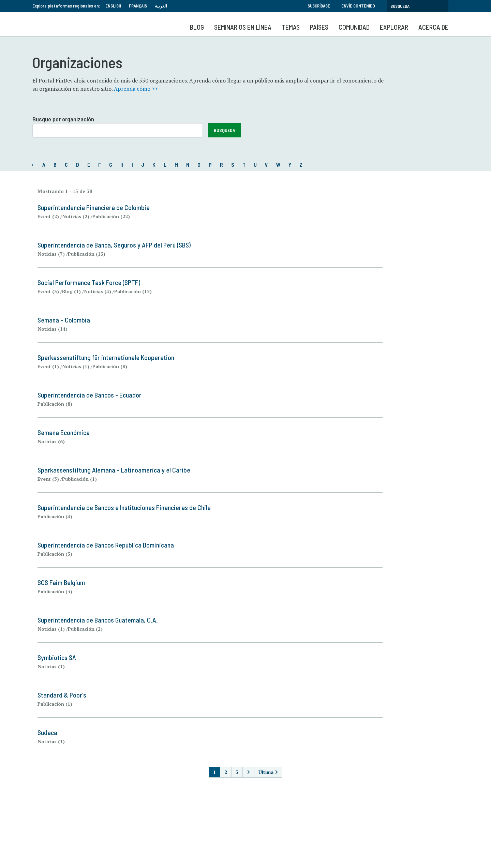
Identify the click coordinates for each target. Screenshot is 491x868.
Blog (197, 27)
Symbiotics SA (57, 657)
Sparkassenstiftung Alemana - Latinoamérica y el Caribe (114, 470)
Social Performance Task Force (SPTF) (89, 282)
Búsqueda (225, 130)
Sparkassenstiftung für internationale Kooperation (106, 357)
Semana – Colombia (64, 320)
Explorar (394, 27)
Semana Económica (64, 432)
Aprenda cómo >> (136, 89)
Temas (291, 27)
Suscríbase (319, 6)
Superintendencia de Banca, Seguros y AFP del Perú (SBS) (114, 245)
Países (319, 27)
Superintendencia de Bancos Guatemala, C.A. (98, 620)
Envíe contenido (358, 6)
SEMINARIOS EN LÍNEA (243, 27)
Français (138, 6)
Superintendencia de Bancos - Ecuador (90, 395)
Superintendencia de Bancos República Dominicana (106, 545)
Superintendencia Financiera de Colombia (94, 207)
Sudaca (47, 732)
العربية (161, 6)
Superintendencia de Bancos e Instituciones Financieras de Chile (124, 507)
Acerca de (433, 27)
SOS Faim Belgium (61, 582)
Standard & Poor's (62, 695)
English (113, 6)
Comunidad (354, 27)
